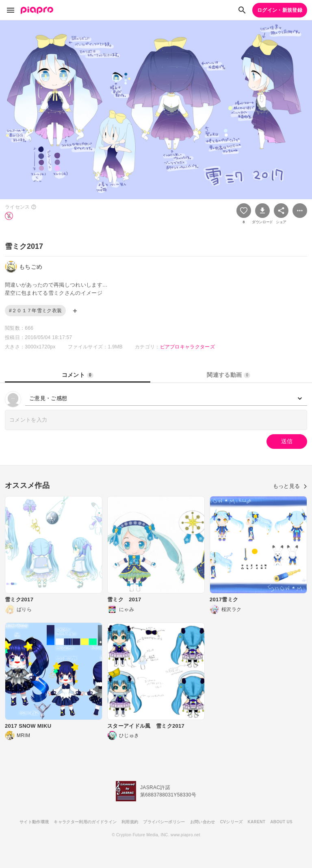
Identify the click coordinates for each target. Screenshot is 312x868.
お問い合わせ (203, 822)
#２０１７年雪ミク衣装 (35, 311)
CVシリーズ (232, 822)
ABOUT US (281, 822)
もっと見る (290, 486)
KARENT (257, 822)
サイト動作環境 (34, 822)
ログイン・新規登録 (280, 10)
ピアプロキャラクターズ (188, 347)
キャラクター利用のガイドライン (85, 822)
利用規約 (130, 822)
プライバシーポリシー (164, 822)
